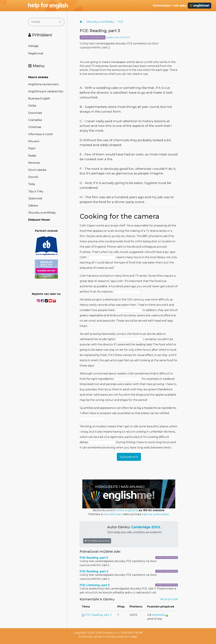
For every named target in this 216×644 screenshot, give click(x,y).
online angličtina (127, 510)
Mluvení (34, 141)
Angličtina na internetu (44, 84)
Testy (32, 184)
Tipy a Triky (36, 191)
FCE (121, 22)
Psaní (32, 148)
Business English (39, 99)
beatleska (158, 615)
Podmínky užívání (91, 637)
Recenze (34, 163)
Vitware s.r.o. (111, 633)
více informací (112, 514)
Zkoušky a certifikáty (42, 213)
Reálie (32, 156)
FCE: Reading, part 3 (98, 615)
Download (35, 113)
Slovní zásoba (37, 170)
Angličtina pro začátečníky (46, 91)
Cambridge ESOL (146, 527)
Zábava (33, 206)
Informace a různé (40, 134)
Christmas (35, 127)
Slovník (33, 177)
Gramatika (35, 120)
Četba (32, 106)
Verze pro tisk (169, 599)
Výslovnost (35, 198)
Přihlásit (33, 46)
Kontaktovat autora (97, 541)
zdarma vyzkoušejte (155, 514)
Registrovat (36, 53)
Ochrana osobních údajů (121, 637)
